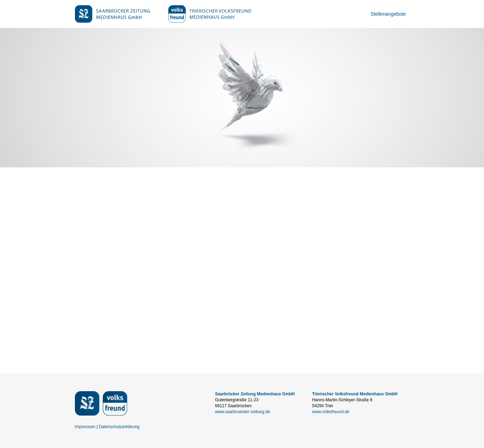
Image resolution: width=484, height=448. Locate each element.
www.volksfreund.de (331, 412)
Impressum (85, 427)
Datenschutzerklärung (119, 427)
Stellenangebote (388, 14)
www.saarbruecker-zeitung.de (243, 412)
